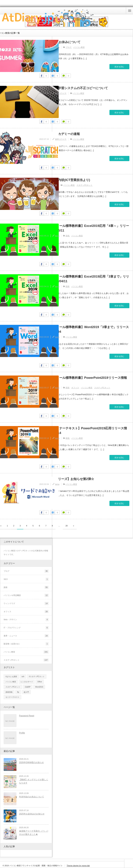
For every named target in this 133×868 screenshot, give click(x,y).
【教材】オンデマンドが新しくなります (34, 781)
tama (57, 47)
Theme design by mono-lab (78, 866)
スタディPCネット (85, 185)
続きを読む (119, 67)
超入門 (26, 692)
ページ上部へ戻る (129, 864)
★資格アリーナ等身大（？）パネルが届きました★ (34, 833)
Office (40, 682)
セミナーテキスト (12, 697)
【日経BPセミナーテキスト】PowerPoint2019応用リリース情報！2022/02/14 (83, 431)
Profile (22, 733)
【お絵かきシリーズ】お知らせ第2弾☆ (67, 479)
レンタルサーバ (27, 682)
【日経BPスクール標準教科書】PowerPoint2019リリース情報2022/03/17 (83, 380)
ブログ (68, 47)
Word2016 (39, 687)
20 (66, 526)
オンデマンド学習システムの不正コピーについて (74, 88)
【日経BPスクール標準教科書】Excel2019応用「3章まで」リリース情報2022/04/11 (84, 279)
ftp (18, 692)
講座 (68, 236)
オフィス (75, 388)
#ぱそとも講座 (11, 677)
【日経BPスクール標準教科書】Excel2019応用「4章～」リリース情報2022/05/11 (84, 228)
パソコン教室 (79, 47)
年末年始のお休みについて (32, 797)
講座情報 (9, 692)
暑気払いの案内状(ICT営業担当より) (65, 180)
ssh (23, 677)
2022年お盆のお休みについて (60, 42)
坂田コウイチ (61, 93)
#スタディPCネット (37, 677)
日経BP (28, 687)
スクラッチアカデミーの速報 (60, 134)
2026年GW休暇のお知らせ (31, 762)
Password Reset (27, 716)
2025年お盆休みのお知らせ (32, 814)
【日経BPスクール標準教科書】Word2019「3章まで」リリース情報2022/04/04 (84, 329)
